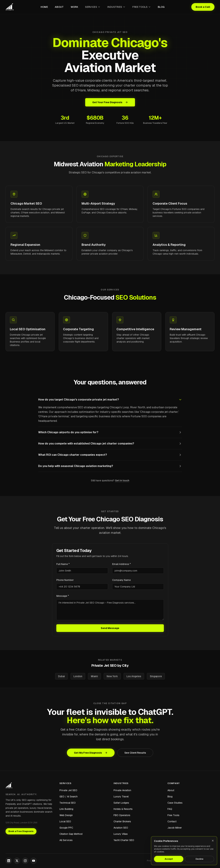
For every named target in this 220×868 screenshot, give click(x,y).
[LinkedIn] (9, 861)
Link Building (66, 809)
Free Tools (142, 7)
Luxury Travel (121, 797)
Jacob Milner (175, 828)
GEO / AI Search (69, 797)
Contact (172, 821)
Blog (161, 7)
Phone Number (65, 580)
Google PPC (66, 828)
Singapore (156, 676)
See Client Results (135, 753)
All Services (66, 840)
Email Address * (121, 564)
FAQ (170, 809)
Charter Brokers (122, 821)
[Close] (213, 841)
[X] (17, 861)
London (78, 676)
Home (44, 7)
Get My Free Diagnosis (91, 753)
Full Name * (63, 564)
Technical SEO (68, 803)
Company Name (121, 580)
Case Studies (175, 803)
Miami (94, 676)
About (59, 7)
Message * (63, 596)
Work (74, 7)
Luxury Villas (121, 834)
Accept (169, 859)
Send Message (110, 628)
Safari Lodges (121, 803)
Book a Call (203, 7)
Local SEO (65, 821)
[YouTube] (34, 861)
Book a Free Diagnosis (21, 831)
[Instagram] (25, 861)
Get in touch (122, 480)
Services (93, 7)
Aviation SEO (121, 828)
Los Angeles (134, 676)
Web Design (66, 815)
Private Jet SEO (68, 790)
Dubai (61, 676)
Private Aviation (122, 790)
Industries (116, 7)
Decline (200, 859)
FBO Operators (122, 815)
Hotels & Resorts (123, 809)
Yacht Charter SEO (124, 840)
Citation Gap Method (71, 834)
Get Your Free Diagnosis (110, 102)
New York (112, 676)
